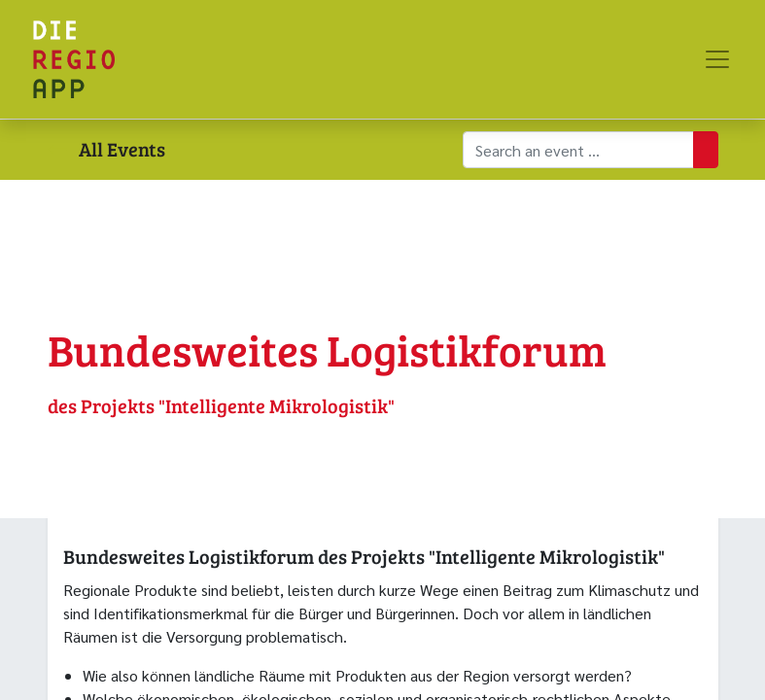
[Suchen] (706, 150)
